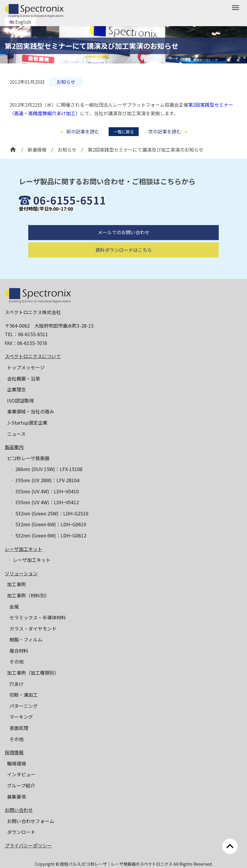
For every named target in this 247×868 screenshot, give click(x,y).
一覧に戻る (124, 131)
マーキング (21, 717)
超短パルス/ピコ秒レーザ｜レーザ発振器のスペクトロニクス (117, 864)
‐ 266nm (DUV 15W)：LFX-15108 (46, 469)
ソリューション (21, 573)
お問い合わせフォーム (31, 821)
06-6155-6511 (69, 200)
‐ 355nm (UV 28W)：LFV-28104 (44, 480)
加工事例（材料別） (28, 595)
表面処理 (19, 728)
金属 (14, 606)
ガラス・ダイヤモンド (33, 629)
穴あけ (16, 684)
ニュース (16, 434)
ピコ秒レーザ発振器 (28, 458)
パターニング (24, 706)
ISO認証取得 (20, 401)
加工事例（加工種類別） (33, 673)
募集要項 (16, 797)
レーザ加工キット (24, 549)
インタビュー (21, 774)
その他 (16, 661)
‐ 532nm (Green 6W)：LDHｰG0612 (48, 535)
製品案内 (14, 447)
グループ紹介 (21, 785)
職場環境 (16, 763)
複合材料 (19, 651)
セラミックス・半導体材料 (38, 617)
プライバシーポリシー (28, 845)
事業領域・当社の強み (31, 411)
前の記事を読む (83, 131)
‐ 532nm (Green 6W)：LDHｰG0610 (48, 524)
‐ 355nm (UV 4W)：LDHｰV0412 (44, 502)
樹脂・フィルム (26, 639)
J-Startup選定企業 (27, 423)
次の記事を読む (165, 131)
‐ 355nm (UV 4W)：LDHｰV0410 (44, 491)
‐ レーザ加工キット (29, 560)
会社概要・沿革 (24, 378)
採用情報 (14, 752)
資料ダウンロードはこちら (124, 264)
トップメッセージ (26, 367)
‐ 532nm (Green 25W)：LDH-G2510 (49, 513)
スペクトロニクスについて (33, 356)
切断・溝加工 (24, 695)
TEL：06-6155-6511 (26, 334)
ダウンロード (21, 832)
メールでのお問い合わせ (124, 246)
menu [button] (236, 8)
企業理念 (16, 389)
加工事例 (16, 584)
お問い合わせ (19, 810)
